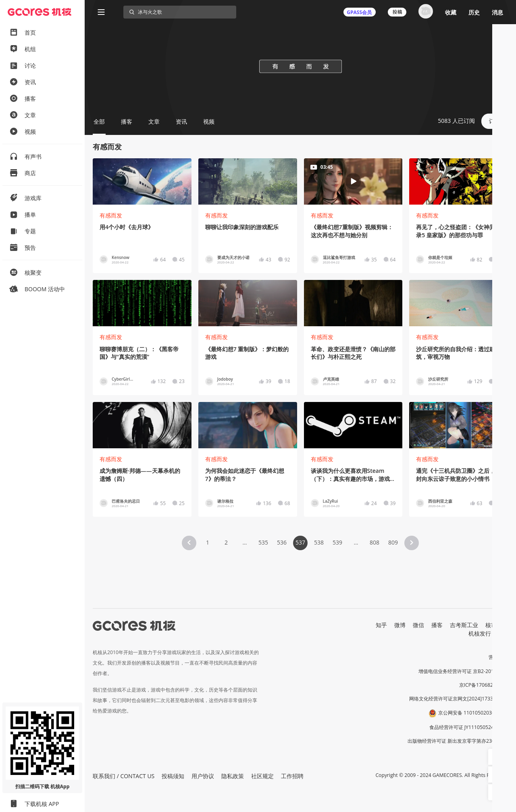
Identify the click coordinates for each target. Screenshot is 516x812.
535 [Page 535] (263, 542)
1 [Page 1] (208, 542)
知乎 (381, 625)
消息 (497, 12)
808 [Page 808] (375, 542)
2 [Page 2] (226, 542)
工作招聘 (292, 776)
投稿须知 (173, 776)
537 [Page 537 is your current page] (300, 542)
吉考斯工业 (464, 625)
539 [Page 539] (337, 542)
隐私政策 (233, 776)
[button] (189, 543)
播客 (437, 625)
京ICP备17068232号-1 (484, 685)
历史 (474, 12)
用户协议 (203, 776)
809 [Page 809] (393, 542)
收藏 (451, 12)
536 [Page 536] (282, 542)
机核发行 (480, 633)
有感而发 (111, 215)
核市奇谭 (497, 625)
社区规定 (262, 776)
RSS (503, 633)
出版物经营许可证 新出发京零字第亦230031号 (458, 741)
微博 (400, 625)
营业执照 (498, 657)
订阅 (495, 121)
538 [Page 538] (319, 542)
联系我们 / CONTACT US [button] (124, 776)
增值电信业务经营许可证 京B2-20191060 (463, 671)
